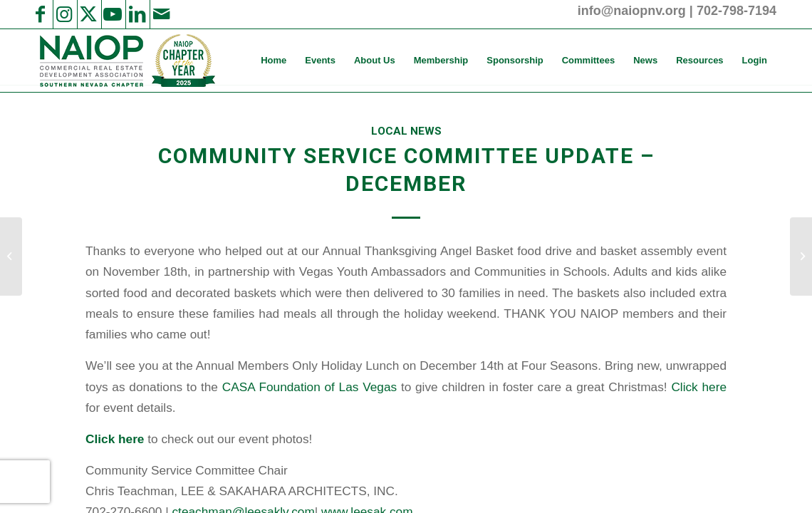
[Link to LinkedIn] (137, 14)
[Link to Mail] (161, 14)
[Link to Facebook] (40, 14)
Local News (406, 131)
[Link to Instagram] (64, 14)
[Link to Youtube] (113, 14)
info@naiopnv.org (632, 11)
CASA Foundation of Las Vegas (312, 387)
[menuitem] (274, 61)
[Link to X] (88, 14)
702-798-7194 (736, 11)
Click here (699, 387)
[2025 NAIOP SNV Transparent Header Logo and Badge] (126, 61)
